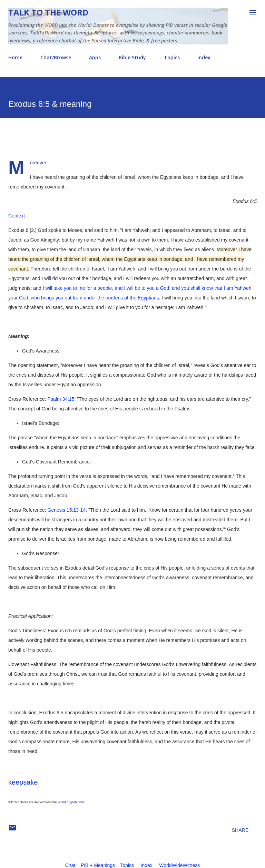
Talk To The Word (48, 12)
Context (17, 216)
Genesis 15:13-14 (67, 510)
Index (204, 57)
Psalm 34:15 (61, 399)
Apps (95, 57)
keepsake (23, 782)
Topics (172, 57)
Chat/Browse (56, 57)
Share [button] (240, 830)
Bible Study (132, 57)
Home (15, 57)
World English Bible (71, 802)
